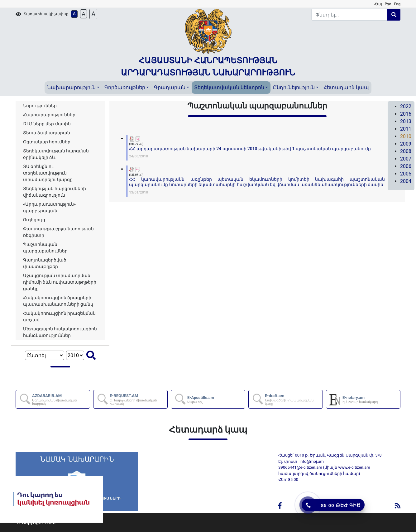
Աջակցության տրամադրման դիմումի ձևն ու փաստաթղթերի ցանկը (60, 282)
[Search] (349, 15)
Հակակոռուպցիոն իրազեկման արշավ (59, 316)
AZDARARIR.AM (61, 399)
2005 (406, 174)
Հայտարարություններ (49, 115)
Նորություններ (40, 106)
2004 (406, 181)
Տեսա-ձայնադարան (47, 133)
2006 (406, 166)
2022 (406, 106)
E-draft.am (293, 399)
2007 (406, 159)
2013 (406, 121)
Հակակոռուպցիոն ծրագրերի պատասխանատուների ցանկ (58, 301)
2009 (406, 144)
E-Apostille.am (201, 400)
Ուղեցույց (34, 220)
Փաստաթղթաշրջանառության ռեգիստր (58, 232)
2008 (406, 151)
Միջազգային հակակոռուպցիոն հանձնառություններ (60, 332)
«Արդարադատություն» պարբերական (49, 207)
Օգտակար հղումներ (47, 142)
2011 (406, 129)
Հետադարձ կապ (346, 87)
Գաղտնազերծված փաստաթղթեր (45, 263)
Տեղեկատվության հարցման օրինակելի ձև (56, 154)
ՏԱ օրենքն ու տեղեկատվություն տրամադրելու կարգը (48, 173)
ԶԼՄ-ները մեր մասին (47, 124)
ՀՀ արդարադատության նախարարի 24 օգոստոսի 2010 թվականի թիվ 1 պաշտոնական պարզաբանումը (250, 149)
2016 (406, 114)
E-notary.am (360, 400)
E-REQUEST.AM (138, 399)
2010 (406, 136)
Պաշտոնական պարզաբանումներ (45, 248)
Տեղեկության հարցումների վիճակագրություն (55, 192)
